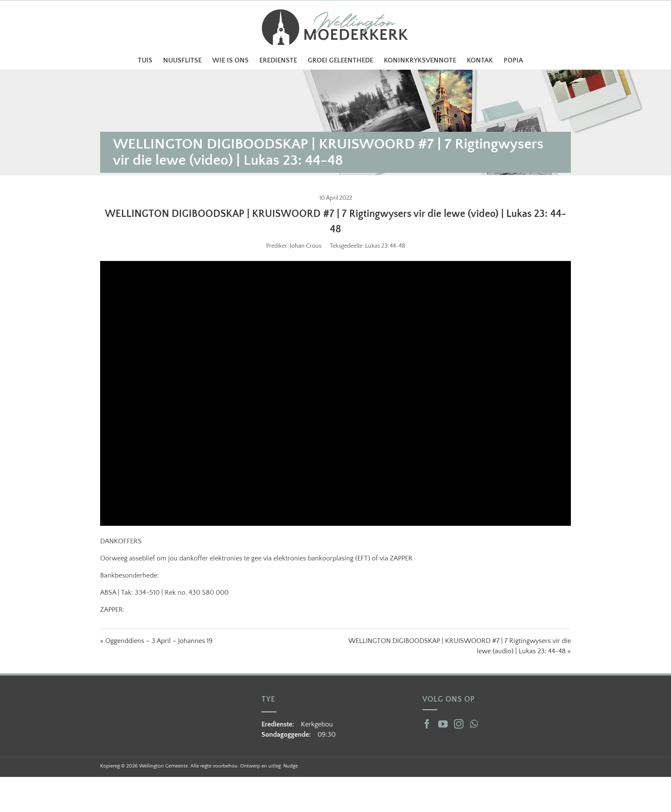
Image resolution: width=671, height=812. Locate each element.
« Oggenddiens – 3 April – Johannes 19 (156, 641)
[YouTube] (443, 724)
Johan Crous (306, 246)
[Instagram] (459, 724)
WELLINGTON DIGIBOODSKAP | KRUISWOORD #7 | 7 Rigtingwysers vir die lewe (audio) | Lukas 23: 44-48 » (460, 646)
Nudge (291, 766)
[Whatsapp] (474, 724)
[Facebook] (427, 724)
